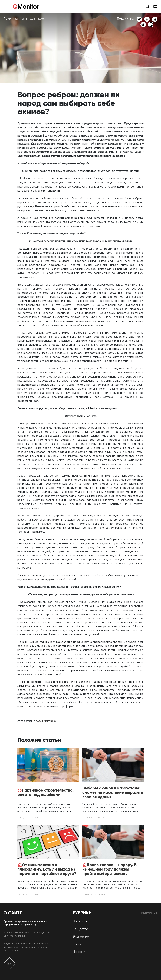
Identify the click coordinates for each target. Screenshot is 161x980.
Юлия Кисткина (46, 721)
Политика (80, 921)
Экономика (81, 937)
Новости (79, 952)
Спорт (77, 944)
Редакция (149, 913)
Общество (80, 929)
